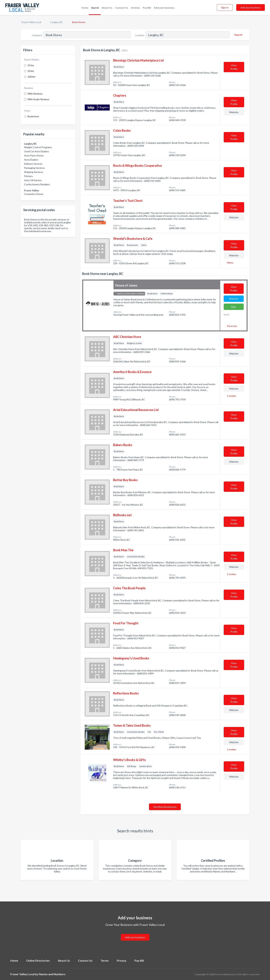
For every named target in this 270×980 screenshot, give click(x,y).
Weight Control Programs (38, 147)
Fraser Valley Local (31, 22)
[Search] (238, 35)
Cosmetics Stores (34, 194)
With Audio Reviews (38, 99)
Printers (28, 176)
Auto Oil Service (33, 180)
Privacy (122, 960)
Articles (135, 8)
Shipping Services (34, 172)
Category (37, 35)
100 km (31, 77)
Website (234, 112)
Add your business (164, 8)
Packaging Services (34, 168)
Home (85, 8)
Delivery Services (33, 164)
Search (95, 8)
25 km (31, 65)
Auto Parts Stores (34, 155)
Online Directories (38, 960)
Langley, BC (57, 22)
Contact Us (122, 8)
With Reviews (35, 94)
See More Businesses (165, 807)
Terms (105, 960)
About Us (107, 8)
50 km (31, 71)
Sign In (225, 7)
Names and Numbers (52, 974)
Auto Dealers (31, 160)
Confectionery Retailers (37, 184)
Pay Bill (147, 8)
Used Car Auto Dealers (37, 151)
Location (140, 35)
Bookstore (33, 116)
